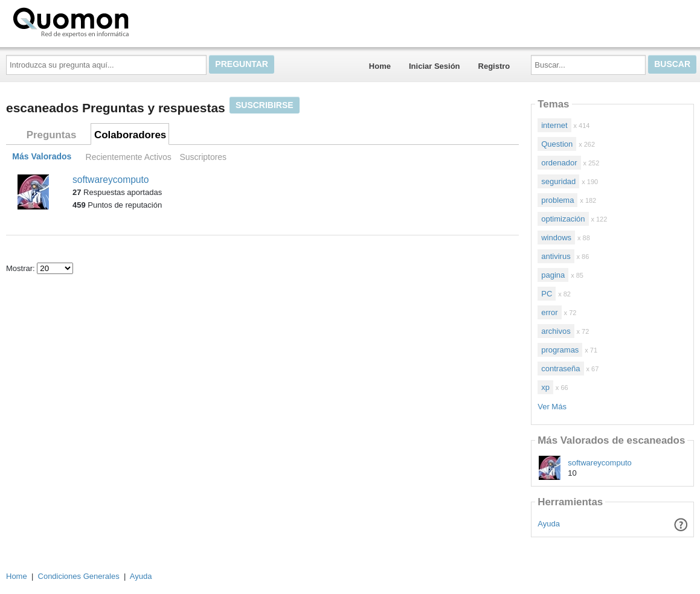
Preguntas (52, 135)
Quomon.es (109, 21)
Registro (494, 66)
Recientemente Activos (129, 157)
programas (560, 350)
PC (547, 294)
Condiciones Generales (79, 576)
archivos (556, 331)
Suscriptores (203, 157)
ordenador (559, 163)
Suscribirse (265, 105)
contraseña (560, 369)
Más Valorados (42, 157)
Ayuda (549, 524)
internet (554, 125)
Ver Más (552, 407)
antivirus (556, 256)
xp (545, 387)
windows (556, 238)
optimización (563, 219)
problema (557, 200)
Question (557, 144)
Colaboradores (130, 135)
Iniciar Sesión (435, 66)
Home (380, 66)
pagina (553, 275)
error (549, 312)
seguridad (558, 181)
